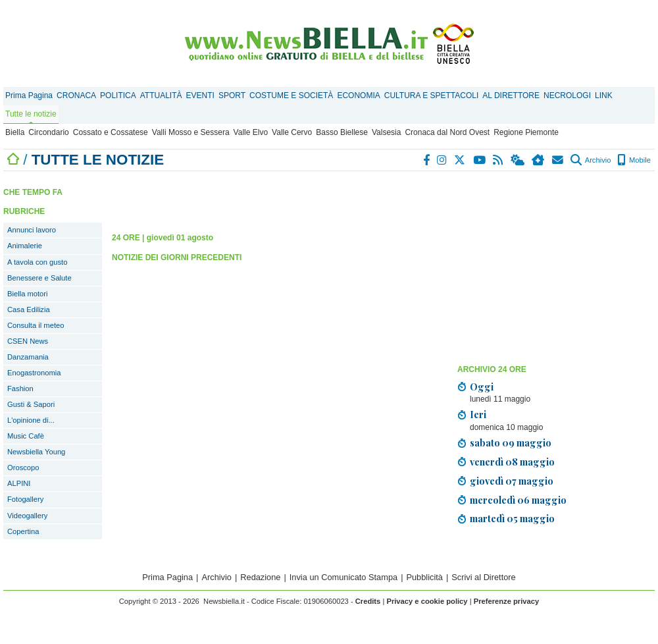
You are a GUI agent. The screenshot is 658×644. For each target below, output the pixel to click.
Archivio (591, 160)
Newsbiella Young (36, 452)
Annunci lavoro (32, 230)
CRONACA (76, 95)
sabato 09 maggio (511, 443)
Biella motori (28, 294)
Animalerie (25, 246)
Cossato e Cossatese (111, 132)
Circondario (48, 132)
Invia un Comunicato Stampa (343, 577)
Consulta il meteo (36, 325)
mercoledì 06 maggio (518, 500)
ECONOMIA (358, 95)
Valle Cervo (292, 132)
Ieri (478, 414)
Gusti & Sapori (31, 404)
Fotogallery (25, 499)
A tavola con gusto (37, 262)
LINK (604, 95)
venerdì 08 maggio (512, 462)
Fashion (20, 389)
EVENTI (200, 95)
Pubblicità (424, 577)
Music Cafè (26, 436)
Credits (368, 601)
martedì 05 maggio (512, 518)
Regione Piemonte (526, 132)
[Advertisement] (266, 198)
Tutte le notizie (31, 114)
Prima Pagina (29, 95)
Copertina (23, 531)
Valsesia (386, 132)
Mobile (634, 160)
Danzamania (28, 357)
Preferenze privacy (507, 601)
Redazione (260, 577)
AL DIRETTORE (511, 95)
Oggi (482, 387)
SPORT (232, 95)
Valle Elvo (251, 132)
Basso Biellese (342, 132)
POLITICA (118, 95)
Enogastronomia (34, 373)
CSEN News (28, 341)
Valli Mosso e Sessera (191, 132)
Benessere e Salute (39, 278)
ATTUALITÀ (161, 95)
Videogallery (27, 516)
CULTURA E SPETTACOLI (432, 95)
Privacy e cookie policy (427, 601)
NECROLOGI (567, 95)
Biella (15, 132)
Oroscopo (23, 468)
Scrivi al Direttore (483, 577)
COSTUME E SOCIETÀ (291, 95)
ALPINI (19, 483)
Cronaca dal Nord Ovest (447, 132)
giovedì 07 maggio (512, 481)
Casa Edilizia (29, 309)
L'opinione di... (31, 420)
